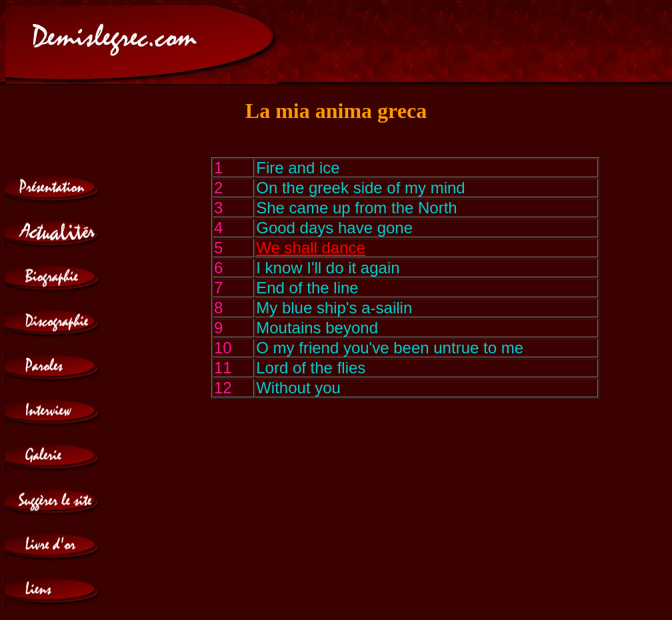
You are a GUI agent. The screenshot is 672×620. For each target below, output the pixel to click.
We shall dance (311, 248)
